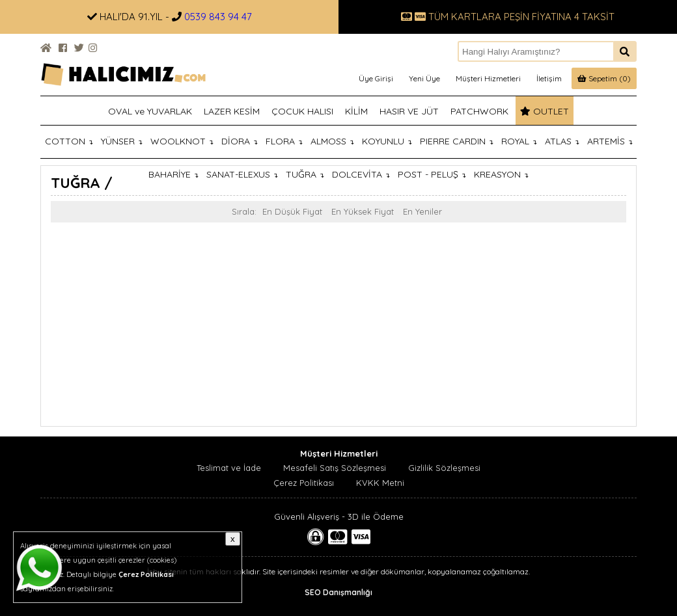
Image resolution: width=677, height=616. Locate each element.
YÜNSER (122, 141)
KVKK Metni (380, 483)
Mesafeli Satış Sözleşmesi (335, 468)
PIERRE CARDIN (457, 141)
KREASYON (501, 174)
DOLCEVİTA (361, 174)
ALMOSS (332, 141)
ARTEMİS (610, 141)
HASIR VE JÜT (409, 111)
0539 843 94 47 (218, 17)
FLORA (284, 141)
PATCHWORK (479, 111)
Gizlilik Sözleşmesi (444, 468)
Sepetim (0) (604, 78)
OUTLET (545, 111)
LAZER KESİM (232, 111)
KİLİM (356, 111)
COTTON (69, 141)
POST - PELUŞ (432, 174)
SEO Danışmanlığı (338, 592)
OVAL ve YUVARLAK (150, 111)
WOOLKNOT (182, 141)
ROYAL (519, 141)
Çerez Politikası (304, 483)
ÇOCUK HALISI (302, 111)
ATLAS (562, 141)
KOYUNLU (387, 141)
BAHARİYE (173, 174)
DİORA (240, 141)
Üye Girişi (376, 78)
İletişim (549, 78)
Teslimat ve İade (229, 468)
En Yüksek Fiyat (363, 211)
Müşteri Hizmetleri (488, 78)
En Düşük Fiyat (292, 211)
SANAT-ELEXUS (242, 174)
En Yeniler (422, 211)
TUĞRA (305, 174)
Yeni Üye (424, 78)
